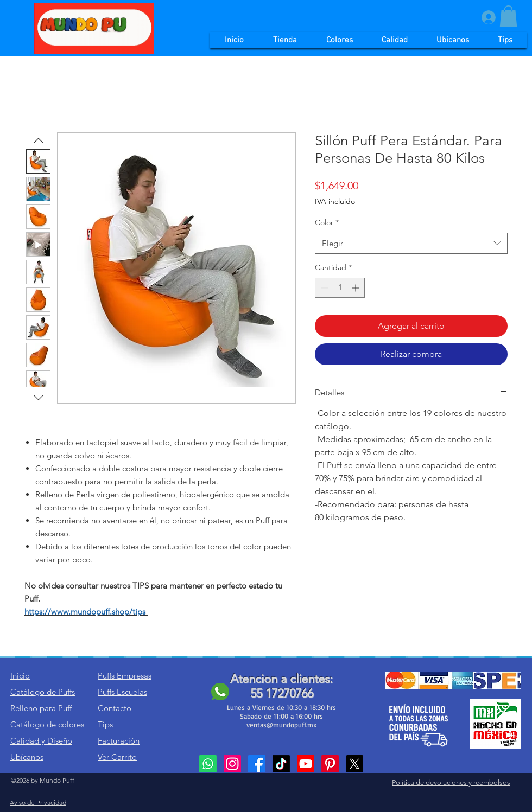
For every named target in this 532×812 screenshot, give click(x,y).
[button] (508, 16)
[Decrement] (323, 288)
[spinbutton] (340, 288)
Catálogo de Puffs (43, 692)
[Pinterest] (330, 764)
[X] (354, 764)
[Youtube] (306, 764)
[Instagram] (232, 764)
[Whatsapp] (208, 764)
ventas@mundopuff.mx (281, 725)
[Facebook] (257, 764)
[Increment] (356, 288)
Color (327, 222)
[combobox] (411, 243)
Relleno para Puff (41, 708)
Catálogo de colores (47, 724)
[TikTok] (281, 764)
